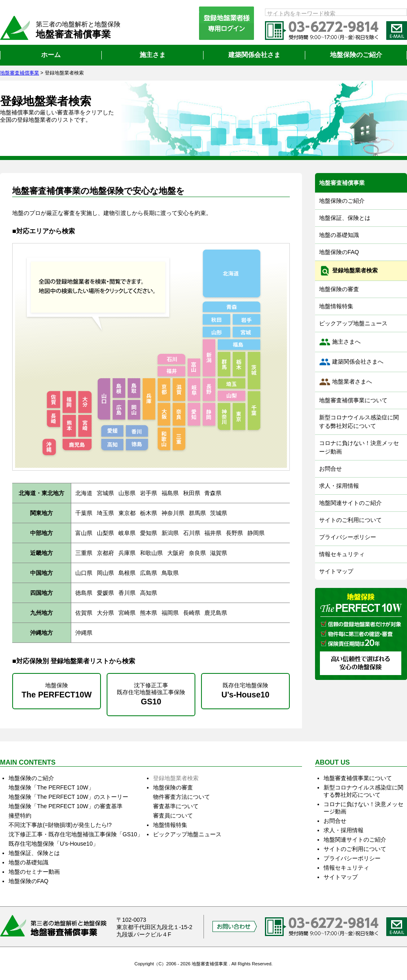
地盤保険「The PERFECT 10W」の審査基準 (66, 806)
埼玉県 (105, 513)
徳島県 (84, 593)
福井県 (213, 533)
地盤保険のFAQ (339, 252)
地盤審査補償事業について (353, 400)
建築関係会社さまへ (351, 362)
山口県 (84, 573)
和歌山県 (151, 553)
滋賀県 (219, 553)
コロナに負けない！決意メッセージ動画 (359, 447)
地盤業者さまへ (346, 382)
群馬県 (197, 513)
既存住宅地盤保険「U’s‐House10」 (54, 844)
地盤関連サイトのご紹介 (350, 503)
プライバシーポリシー (348, 537)
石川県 (192, 533)
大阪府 (176, 553)
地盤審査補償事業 (342, 183)
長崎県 (192, 613)
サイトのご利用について (350, 520)
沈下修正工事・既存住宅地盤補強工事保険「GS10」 (76, 834)
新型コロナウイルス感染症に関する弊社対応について (359, 422)
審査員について (173, 816)
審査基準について (176, 806)
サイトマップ (336, 571)
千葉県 (84, 513)
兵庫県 (127, 553)
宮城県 (105, 493)
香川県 (127, 593)
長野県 (234, 533)
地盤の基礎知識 (339, 235)
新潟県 (170, 533)
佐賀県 (84, 613)
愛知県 (149, 533)
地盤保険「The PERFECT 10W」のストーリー (68, 797)
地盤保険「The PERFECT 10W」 (51, 787)
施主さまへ (340, 342)
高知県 (149, 593)
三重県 (84, 553)
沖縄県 (84, 633)
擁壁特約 (20, 816)
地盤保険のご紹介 (342, 201)
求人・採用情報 (339, 486)
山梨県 (105, 533)
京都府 (105, 553)
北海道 (84, 493)
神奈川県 (173, 513)
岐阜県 (127, 533)
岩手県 (149, 493)
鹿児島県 (216, 613)
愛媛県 (105, 593)
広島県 (149, 573)
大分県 (105, 613)
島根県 (127, 573)
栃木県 (149, 513)
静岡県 (256, 533)
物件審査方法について (182, 797)
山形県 (127, 493)
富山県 (84, 533)
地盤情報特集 (336, 306)
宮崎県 (127, 613)
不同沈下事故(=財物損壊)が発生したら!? (60, 825)
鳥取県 (170, 573)
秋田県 (192, 493)
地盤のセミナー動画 (34, 872)
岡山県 (105, 573)
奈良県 (197, 553)
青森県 (213, 493)
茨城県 (219, 513)
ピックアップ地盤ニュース (353, 323)
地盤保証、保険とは (345, 218)
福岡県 (170, 613)
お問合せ (330, 469)
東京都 (127, 513)
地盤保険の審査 (339, 289)
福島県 (170, 493)
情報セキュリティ (342, 554)
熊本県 (149, 613)
